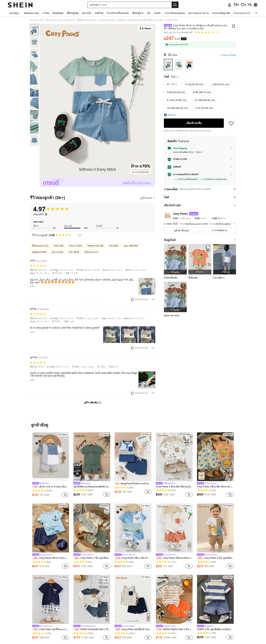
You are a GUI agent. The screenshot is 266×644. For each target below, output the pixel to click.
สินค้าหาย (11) (91, 252)
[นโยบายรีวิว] (40, 214)
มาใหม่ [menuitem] (46, 13)
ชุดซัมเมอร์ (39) (39, 252)
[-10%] (76, 629)
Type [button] (175, 77)
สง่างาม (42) (57, 252)
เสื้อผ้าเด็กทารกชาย (54, 20)
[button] (130, 5)
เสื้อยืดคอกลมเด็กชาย (86, 20)
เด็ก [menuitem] (149, 13)
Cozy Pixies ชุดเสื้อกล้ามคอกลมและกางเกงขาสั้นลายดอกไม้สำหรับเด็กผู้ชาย (133, 629)
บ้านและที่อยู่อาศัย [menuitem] (221, 13)
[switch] (78, 235)
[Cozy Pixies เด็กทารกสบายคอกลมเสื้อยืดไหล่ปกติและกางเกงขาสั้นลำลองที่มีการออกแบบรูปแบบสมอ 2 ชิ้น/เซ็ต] (51, 528)
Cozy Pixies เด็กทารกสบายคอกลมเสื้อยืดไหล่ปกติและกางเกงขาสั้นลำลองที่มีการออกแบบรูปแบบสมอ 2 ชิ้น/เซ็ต (51, 558)
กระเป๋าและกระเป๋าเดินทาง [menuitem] (246, 13)
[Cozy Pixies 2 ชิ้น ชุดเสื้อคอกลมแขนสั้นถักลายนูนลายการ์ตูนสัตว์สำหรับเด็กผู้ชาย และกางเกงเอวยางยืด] (215, 528)
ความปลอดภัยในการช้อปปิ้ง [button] (186, 174)
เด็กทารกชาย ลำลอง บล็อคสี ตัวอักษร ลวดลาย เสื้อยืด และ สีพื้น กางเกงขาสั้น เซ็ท (51, 487)
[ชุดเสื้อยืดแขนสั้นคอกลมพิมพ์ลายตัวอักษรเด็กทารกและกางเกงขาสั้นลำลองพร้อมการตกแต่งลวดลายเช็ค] (92, 457)
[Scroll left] (252, 13)
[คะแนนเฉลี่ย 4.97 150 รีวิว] (207, 33)
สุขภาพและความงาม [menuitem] (199, 13)
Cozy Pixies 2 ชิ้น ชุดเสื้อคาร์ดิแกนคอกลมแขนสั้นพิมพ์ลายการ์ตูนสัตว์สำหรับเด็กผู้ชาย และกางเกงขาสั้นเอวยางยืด (92, 558)
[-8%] (117, 484)
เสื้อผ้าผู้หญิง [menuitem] (73, 13)
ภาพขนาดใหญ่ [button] (228, 55)
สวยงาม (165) (75, 246)
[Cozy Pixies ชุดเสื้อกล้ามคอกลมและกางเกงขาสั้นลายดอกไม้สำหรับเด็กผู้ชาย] (133, 599)
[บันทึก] (231, 123)
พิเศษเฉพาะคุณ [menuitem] (31, 13)
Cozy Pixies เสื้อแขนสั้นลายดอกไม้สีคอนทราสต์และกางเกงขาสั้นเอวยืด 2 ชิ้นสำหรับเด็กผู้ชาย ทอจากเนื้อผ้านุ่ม (174, 558)
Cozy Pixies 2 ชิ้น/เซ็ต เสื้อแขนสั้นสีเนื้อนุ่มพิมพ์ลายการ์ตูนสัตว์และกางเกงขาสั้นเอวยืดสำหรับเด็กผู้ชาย (174, 487)
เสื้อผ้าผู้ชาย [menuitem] (138, 13)
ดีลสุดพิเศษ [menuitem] (58, 13)
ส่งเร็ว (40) (59, 246)
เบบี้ (41, 20)
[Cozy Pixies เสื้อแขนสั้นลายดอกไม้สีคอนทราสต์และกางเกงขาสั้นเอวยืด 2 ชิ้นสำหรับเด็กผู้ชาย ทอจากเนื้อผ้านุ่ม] (174, 528)
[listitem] (175, 259)
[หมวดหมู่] (15, 13)
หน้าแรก (34, 20)
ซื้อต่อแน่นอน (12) (40, 246)
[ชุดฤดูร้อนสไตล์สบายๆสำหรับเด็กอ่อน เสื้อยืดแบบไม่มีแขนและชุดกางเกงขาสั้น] (133, 457)
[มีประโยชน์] (132, 299)
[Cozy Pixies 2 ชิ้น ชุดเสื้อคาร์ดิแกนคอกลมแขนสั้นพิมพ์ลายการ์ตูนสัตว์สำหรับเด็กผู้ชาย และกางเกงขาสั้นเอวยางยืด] (92, 528)
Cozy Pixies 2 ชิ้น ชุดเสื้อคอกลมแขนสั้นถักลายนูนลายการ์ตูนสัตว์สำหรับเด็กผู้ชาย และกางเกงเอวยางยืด (215, 558)
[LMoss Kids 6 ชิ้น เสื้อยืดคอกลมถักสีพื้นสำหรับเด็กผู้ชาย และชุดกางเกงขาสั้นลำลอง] (175, 259)
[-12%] (159, 629)
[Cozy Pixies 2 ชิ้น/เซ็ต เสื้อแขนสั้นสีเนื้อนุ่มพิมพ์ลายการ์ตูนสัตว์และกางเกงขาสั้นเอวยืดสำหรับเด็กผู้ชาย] (174, 457)
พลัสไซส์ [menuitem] (99, 13)
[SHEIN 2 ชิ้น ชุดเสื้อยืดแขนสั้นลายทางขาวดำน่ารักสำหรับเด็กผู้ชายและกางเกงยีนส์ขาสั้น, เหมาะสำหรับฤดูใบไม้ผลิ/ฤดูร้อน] (215, 599)
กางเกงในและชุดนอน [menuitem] (175, 13)
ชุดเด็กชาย (70, 20)
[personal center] (229, 5)
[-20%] (35, 487)
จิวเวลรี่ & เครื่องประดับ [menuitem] (118, 13)
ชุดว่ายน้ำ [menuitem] (87, 13)
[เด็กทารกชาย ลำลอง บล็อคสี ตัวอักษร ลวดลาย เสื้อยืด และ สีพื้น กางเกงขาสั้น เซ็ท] (51, 457)
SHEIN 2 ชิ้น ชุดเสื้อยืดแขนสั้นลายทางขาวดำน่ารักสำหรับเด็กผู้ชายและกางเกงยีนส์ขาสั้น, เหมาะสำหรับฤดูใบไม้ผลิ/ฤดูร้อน (215, 629)
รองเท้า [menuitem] (157, 13)
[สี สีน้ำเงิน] (171, 55)
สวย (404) (114, 246)
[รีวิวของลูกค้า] (93, 198)
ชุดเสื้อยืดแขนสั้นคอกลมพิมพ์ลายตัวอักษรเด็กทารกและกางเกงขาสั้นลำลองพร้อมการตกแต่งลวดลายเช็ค (92, 487)
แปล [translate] (32, 286)
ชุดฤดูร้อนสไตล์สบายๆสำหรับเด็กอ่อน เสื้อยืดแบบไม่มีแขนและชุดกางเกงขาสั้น (133, 484)
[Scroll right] (256, 13)
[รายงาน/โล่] (153, 299)
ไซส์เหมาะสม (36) (95, 246)
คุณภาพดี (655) (131, 246)
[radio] (168, 65)
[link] (236, 5)
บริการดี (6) (74, 252)
